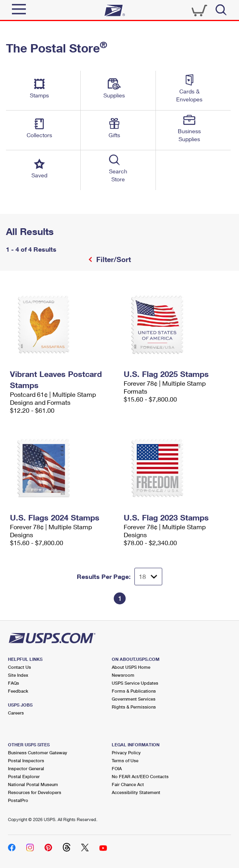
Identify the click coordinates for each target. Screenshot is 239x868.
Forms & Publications (134, 691)
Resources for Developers (35, 792)
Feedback (18, 691)
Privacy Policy (126, 752)
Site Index (18, 675)
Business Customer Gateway (38, 752)
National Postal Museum (33, 784)
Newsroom (123, 675)
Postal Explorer (24, 776)
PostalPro (18, 800)
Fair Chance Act (128, 784)
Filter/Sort (113, 259)
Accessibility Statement (136, 792)
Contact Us (19, 667)
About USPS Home (131, 667)
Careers (16, 713)
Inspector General (26, 768)
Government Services (134, 699)
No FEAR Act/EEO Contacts (140, 776)
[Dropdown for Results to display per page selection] (148, 577)
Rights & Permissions (134, 707)
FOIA (117, 768)
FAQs (14, 683)
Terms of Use (125, 760)
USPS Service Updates (135, 683)
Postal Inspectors (26, 760)
